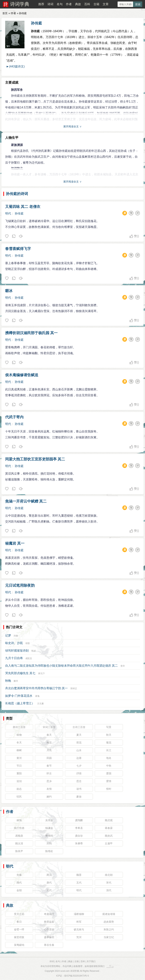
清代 (109, 890)
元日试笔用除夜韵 (20, 585)
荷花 (79, 743)
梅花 (49, 743)
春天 (49, 735)
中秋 (109, 766)
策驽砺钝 (19, 945)
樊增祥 (49, 836)
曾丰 (123, 666)
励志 (19, 789)
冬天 (19, 743)
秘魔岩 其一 (15, 543)
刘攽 (16, 636)
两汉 (49, 875)
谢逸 (37, 696)
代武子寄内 (14, 417)
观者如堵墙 (109, 914)
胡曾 (28, 643)
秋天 (109, 735)
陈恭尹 (19, 851)
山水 (79, 750)
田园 (49, 758)
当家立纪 (109, 937)
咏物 (19, 735)
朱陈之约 (109, 929)
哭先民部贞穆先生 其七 (20, 673)
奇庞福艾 (49, 914)
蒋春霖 (109, 828)
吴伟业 (49, 820)
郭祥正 (74, 688)
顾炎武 (109, 836)
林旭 (19, 820)
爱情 (109, 781)
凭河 (79, 937)
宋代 (109, 883)
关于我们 (91, 961)
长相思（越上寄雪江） (20, 703)
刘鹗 (49, 843)
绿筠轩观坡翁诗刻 (17, 651)
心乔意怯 (49, 929)
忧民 (19, 797)
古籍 (96, 4)
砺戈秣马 (79, 929)
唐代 (49, 883)
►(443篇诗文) (15, 66)
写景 (109, 727)
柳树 (19, 750)
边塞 (79, 758)
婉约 (49, 797)
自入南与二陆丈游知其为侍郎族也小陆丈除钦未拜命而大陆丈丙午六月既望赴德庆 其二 (61, 666)
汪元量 (40, 704)
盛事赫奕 (49, 937)
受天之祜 (19, 914)
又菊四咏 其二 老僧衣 (23, 207)
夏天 (79, 735)
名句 (60, 4)
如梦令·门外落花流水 (19, 696)
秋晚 (8, 681)
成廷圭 (29, 658)
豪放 (79, 797)
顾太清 (19, 843)
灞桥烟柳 (79, 914)
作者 (69, 4)
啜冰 (9, 291)
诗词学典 (20, 4)
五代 (79, 883)
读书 (79, 789)
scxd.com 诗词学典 (70, 971)
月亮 (49, 750)
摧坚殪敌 (19, 937)
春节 (49, 766)
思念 (79, 781)
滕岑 (16, 681)
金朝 (19, 890)
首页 (5, 13)
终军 (79, 922)
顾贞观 (109, 820)
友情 (49, 789)
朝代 (10, 866)
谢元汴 (41, 673)
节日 (19, 766)
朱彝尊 (79, 843)
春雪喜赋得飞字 (18, 249)
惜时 (109, 789)
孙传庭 (36, 23)
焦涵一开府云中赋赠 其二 (26, 501)
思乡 (49, 781)
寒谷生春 (49, 945)
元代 (49, 890)
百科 (87, 4)
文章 (106, 4)
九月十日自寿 (14, 658)
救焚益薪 (49, 922)
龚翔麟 (79, 820)
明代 (8, 213)
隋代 (19, 883)
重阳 (19, 773)
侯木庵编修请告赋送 (22, 375)
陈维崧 (49, 851)
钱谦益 (49, 828)
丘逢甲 (109, 843)
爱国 (109, 773)
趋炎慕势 (109, 922)
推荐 (41, 4)
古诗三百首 (79, 727)
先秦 (19, 875)
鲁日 (19, 922)
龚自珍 (79, 836)
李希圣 (79, 828)
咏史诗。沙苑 (14, 643)
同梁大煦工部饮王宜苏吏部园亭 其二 (35, 459)
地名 (109, 758)
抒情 (79, 773)
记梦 (8, 635)
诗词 (50, 4)
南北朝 (109, 875)
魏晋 (79, 875)
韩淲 (33, 651)
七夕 (79, 766)
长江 (109, 750)
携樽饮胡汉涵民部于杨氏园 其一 (31, 333)
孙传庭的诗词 (17, 194)
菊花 (109, 743)
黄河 (19, 758)
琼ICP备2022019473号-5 (76, 976)
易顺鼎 (19, 836)
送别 (19, 781)
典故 (78, 4)
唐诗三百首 (19, 727)
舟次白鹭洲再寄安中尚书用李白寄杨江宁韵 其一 (36, 688)
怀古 (49, 773)
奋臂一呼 (19, 929)
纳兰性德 (19, 828)
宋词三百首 (49, 727)
